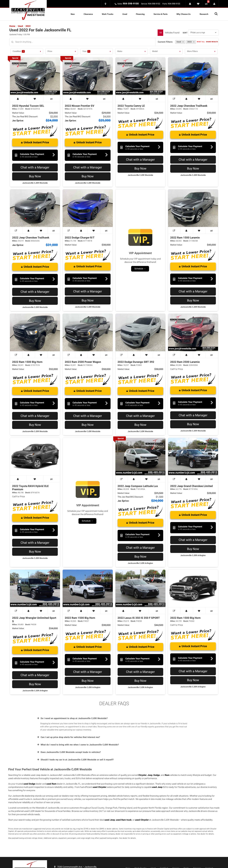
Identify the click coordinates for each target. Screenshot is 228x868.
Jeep (150, 775)
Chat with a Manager (35, 167)
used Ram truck (124, 820)
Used (125, 14)
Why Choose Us (184, 14)
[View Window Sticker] (174, 99)
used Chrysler (100, 787)
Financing (140, 14)
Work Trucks (108, 14)
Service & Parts (161, 14)
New (73, 14)
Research (204, 14)
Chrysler (142, 775)
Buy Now (35, 176)
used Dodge (29, 784)
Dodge (157, 775)
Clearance (88, 14)
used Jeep (157, 787)
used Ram (51, 784)
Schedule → (140, 269)
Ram (167, 775)
